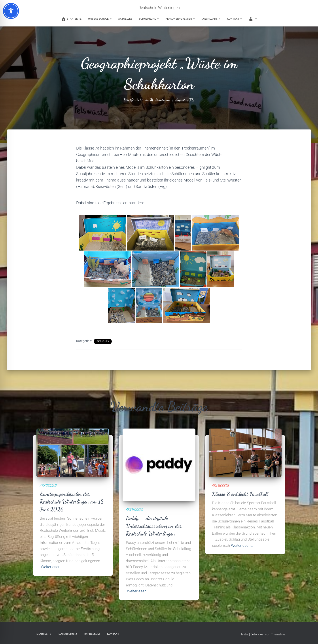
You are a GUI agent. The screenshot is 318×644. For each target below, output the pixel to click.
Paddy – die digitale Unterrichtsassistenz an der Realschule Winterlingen (154, 526)
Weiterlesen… (52, 567)
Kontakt (235, 19)
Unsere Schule (100, 19)
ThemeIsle (278, 634)
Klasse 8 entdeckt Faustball (240, 494)
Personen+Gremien (180, 19)
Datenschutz (68, 634)
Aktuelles (125, 19)
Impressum (92, 634)
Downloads (211, 19)
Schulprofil (149, 19)
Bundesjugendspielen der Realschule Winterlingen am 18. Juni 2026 (72, 502)
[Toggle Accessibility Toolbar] (11, 11)
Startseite (44, 634)
